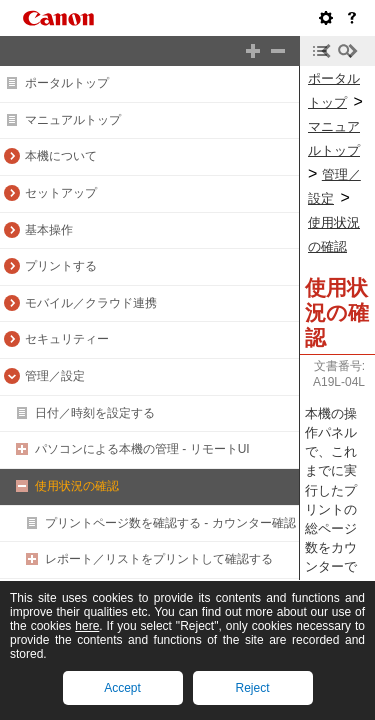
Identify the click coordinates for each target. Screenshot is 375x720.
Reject (252, 688)
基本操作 (49, 230)
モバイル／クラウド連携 (91, 303)
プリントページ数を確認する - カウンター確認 (170, 523)
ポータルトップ (67, 83)
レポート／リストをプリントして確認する (159, 559)
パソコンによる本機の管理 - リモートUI (142, 449)
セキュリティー (67, 339)
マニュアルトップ (73, 120)
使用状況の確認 (77, 486)
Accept (122, 688)
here (87, 626)
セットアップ (61, 193)
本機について (61, 156)
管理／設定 (55, 376)
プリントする (61, 266)
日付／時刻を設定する (95, 413)
